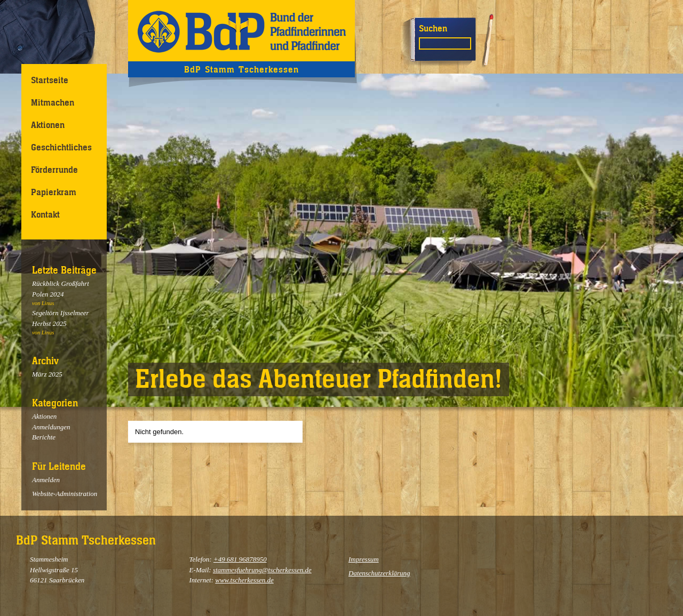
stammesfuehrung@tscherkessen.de (262, 570)
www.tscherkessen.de (244, 580)
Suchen (433, 28)
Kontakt (45, 214)
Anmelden (46, 480)
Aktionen (48, 125)
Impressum (364, 559)
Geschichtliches (61, 147)
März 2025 (47, 374)
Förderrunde (54, 170)
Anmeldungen (51, 427)
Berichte (44, 437)
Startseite (50, 80)
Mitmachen (53, 102)
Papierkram (54, 192)
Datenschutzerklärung (379, 573)
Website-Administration (65, 494)
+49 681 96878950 (240, 559)
